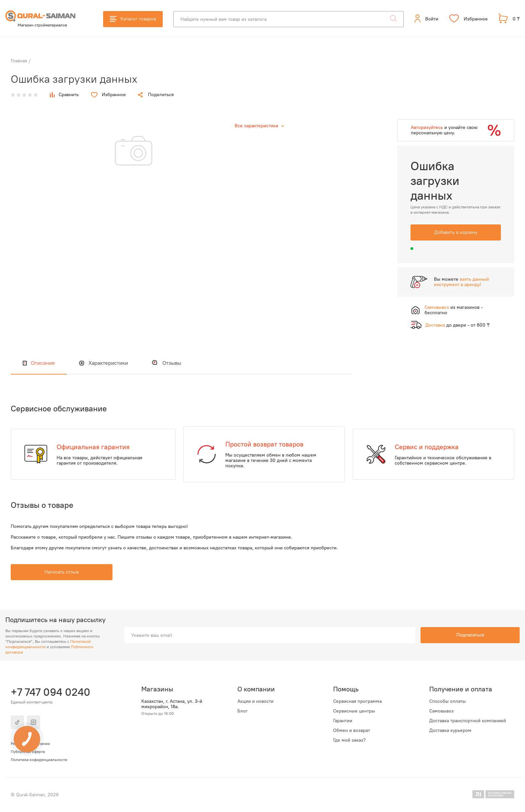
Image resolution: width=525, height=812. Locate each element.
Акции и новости (255, 701)
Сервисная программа (357, 701)
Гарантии (343, 721)
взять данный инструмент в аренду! (461, 282)
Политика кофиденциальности (39, 760)
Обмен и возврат (352, 731)
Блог (243, 711)
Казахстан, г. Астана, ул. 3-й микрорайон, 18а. (172, 704)
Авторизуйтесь (427, 127)
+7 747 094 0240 (51, 692)
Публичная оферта (28, 752)
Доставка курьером (450, 731)
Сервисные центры (354, 711)
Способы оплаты (447, 701)
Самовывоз (441, 711)
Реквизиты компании (30, 744)
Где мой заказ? (349, 740)
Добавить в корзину (456, 232)
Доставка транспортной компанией (468, 721)
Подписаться (470, 635)
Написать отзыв (62, 572)
